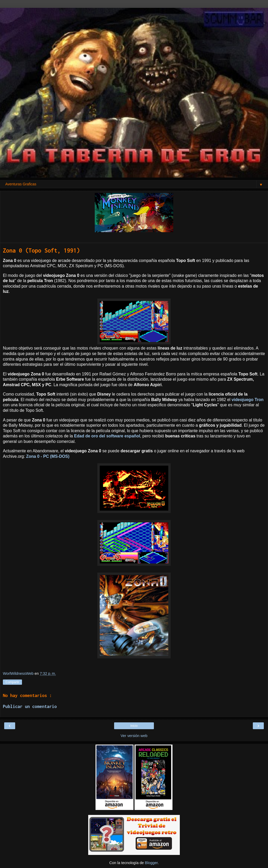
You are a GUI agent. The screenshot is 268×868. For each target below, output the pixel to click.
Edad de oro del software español (107, 436)
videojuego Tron (248, 400)
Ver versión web (134, 736)
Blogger (151, 863)
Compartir (12, 682)
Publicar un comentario (30, 706)
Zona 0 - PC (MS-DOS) (48, 456)
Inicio (134, 726)
